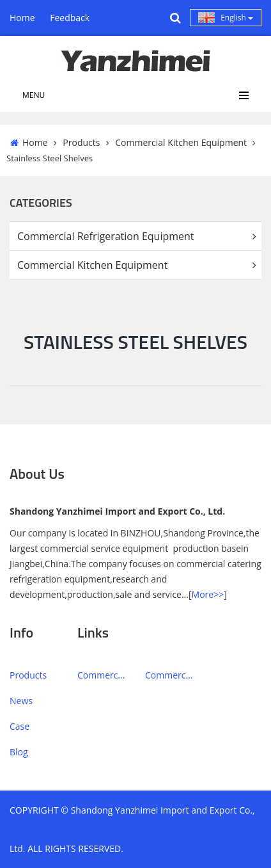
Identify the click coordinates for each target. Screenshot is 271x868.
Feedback (70, 18)
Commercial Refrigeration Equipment (139, 237)
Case (19, 726)
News (21, 701)
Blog (19, 752)
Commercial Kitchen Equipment (181, 142)
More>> (208, 594)
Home (22, 18)
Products (81, 142)
